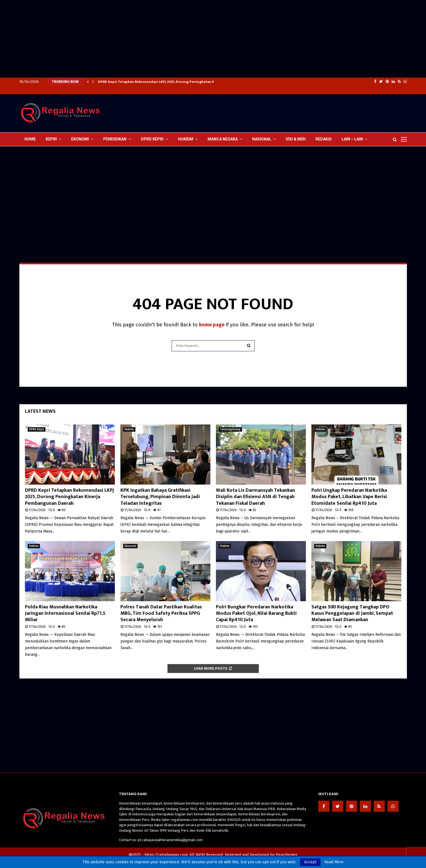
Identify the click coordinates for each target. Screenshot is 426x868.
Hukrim (186, 139)
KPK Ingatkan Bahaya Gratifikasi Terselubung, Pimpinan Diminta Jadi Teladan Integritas (160, 497)
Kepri (51, 139)
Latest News (40, 411)
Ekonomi (80, 139)
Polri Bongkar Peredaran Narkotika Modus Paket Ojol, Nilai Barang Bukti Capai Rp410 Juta (256, 614)
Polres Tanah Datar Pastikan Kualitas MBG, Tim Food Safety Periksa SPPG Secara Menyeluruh (161, 614)
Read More (334, 862)
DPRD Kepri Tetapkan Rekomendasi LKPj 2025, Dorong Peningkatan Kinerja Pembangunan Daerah (180, 82)
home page (212, 325)
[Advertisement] (166, 39)
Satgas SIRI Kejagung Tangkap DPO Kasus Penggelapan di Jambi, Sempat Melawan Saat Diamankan (352, 614)
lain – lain (352, 139)
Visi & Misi (296, 139)
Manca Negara (223, 139)
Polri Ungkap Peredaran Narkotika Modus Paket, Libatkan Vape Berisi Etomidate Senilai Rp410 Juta (349, 497)
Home (30, 139)
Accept (310, 862)
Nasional (262, 139)
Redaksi (324, 139)
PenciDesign (286, 855)
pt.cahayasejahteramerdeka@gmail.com (170, 840)
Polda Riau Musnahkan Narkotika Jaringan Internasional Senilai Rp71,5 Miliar (65, 614)
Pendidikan (115, 139)
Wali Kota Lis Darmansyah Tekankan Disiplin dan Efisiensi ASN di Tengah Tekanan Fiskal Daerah (255, 497)
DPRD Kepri (152, 139)
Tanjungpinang (230, 429)
